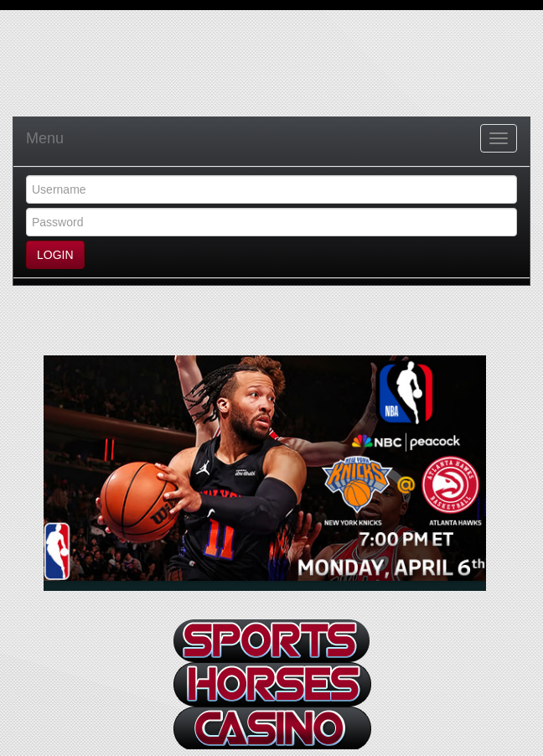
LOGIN (55, 255)
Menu (45, 138)
